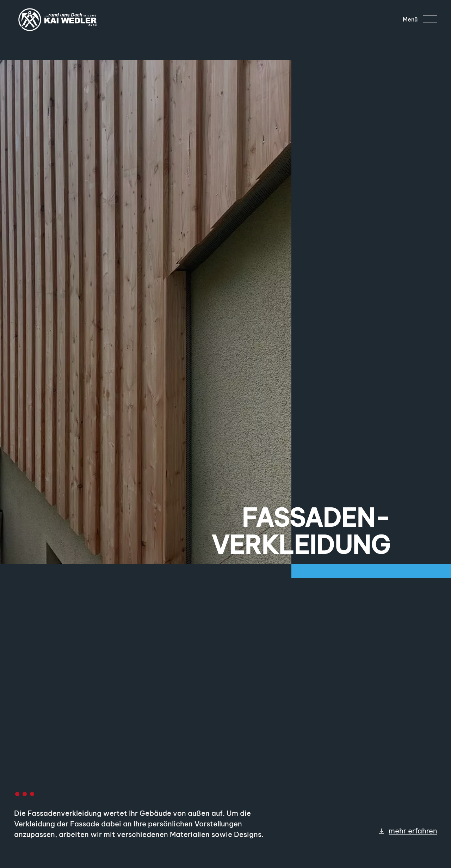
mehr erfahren (407, 831)
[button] (420, 19)
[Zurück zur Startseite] (58, 19)
